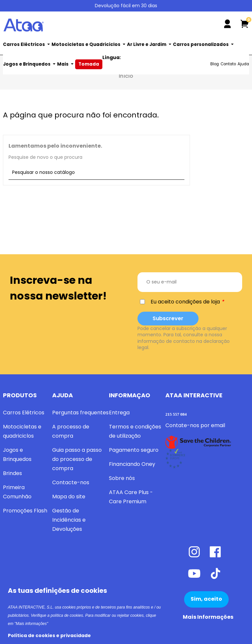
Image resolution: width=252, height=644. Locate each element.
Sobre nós (122, 478)
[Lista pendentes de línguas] (243, 6)
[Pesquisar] (153, 22)
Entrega (119, 413)
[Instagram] (198, 563)
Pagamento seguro (134, 450)
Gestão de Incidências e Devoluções (69, 520)
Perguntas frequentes (80, 413)
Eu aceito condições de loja (185, 302)
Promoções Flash (25, 511)
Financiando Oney (132, 464)
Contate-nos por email (195, 425)
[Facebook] (219, 563)
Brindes (12, 473)
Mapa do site (69, 497)
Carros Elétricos (24, 413)
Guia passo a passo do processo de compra (77, 459)
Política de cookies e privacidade (49, 636)
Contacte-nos (71, 482)
